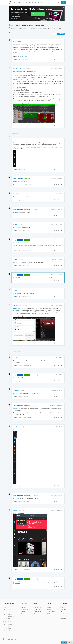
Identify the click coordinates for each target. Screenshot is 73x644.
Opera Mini (7, 622)
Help (36, 599)
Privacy (49, 605)
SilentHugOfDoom (18, 36)
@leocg (21, 189)
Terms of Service (51, 611)
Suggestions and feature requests (18, 24)
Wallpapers (24, 607)
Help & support (38, 602)
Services (24, 599)
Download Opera (39, 9)
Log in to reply (61, 29)
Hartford (15, 135)
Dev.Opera (37, 609)
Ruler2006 (16, 385)
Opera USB (7, 614)
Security (49, 602)
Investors (63, 609)
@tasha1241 (34, 370)
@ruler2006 (16, 404)
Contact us (63, 613)
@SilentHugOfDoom (26, 64)
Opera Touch (7, 624)
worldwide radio (27, 41)
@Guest (26, 36)
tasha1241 (16, 353)
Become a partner (65, 611)
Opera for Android (9, 619)
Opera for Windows (9, 605)
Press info (63, 605)
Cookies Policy (51, 607)
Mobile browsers (7, 617)
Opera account (25, 605)
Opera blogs (37, 605)
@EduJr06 (34, 205)
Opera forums (38, 607)
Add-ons (24, 602)
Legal (49, 599)
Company (64, 599)
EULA (48, 609)
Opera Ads (24, 609)
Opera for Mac (8, 607)
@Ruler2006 (35, 401)
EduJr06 (15, 189)
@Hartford (34, 174)
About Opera (64, 602)
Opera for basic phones (10, 626)
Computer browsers (8, 602)
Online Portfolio (23, 52)
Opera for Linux (8, 609)
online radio (36, 41)
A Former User (17, 64)
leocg (15, 174)
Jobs (62, 607)
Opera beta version (9, 612)
